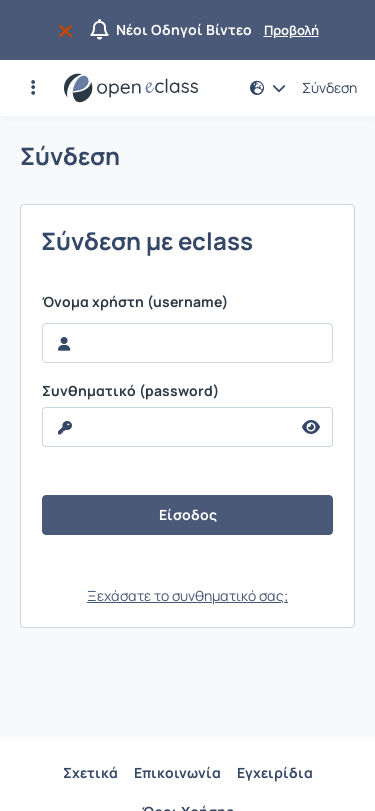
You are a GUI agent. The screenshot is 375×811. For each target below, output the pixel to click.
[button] (33, 88)
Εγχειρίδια (275, 772)
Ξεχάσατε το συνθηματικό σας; (187, 595)
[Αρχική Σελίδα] (131, 88)
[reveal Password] (166, 427)
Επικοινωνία (177, 772)
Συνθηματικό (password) (130, 391)
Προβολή (291, 30)
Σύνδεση (329, 88)
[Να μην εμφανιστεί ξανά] (69, 30)
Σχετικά (90, 772)
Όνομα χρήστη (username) (135, 302)
